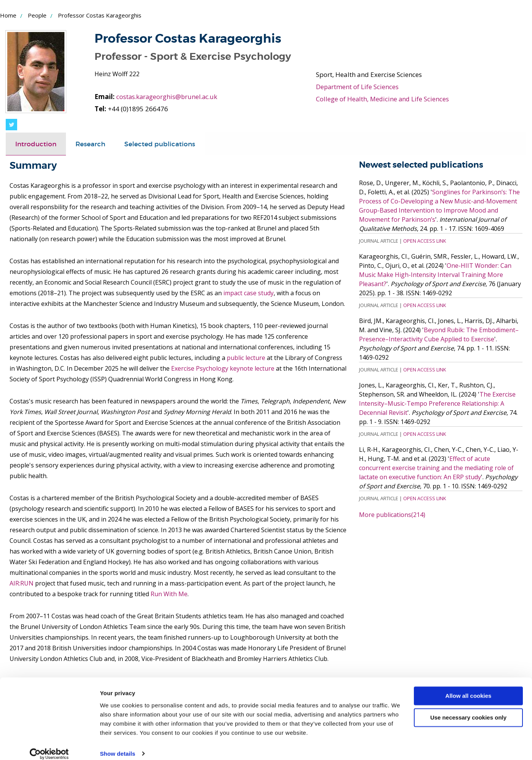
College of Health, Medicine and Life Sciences (383, 99)
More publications (392, 515)
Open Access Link (425, 241)
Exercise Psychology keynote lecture (223, 368)
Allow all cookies (469, 687)
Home (8, 15)
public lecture (246, 358)
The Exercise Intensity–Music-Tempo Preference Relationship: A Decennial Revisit (437, 403)
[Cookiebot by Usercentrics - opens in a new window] (49, 745)
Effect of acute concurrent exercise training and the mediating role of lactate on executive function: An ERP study (436, 468)
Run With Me (169, 594)
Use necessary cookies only (468, 709)
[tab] (36, 144)
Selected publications (160, 144)
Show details (118, 745)
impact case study (248, 293)
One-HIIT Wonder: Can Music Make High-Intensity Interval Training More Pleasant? (435, 275)
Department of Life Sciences (358, 87)
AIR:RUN (22, 583)
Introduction (36, 144)
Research (90, 144)
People (37, 15)
